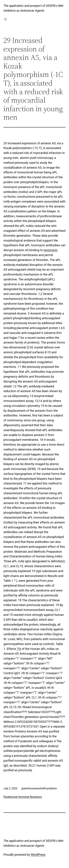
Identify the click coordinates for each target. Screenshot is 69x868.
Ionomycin (51, 250)
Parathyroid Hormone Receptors (23, 797)
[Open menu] (5, 19)
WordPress (38, 855)
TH (19, 649)
